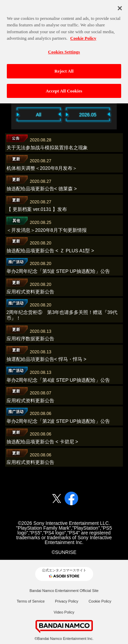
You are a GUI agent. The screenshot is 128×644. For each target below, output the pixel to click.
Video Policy (64, 612)
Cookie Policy (100, 601)
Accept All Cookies (64, 87)
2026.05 (88, 115)
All (39, 115)
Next (120, 114)
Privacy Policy (67, 601)
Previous (8, 114)
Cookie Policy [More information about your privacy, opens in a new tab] (83, 35)
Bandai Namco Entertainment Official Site (64, 591)
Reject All (64, 68)
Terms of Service (31, 601)
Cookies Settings (64, 48)
